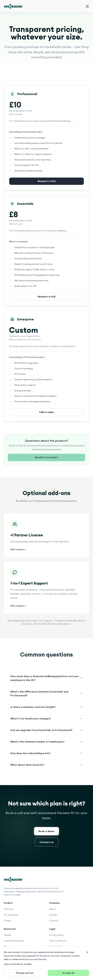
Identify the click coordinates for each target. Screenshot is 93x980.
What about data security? (46, 770)
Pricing (7, 920)
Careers (53, 915)
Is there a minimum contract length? (46, 712)
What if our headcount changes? (46, 723)
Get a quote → (18, 553)
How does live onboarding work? (46, 758)
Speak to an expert (46, 462)
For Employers (11, 915)
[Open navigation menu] (87, 6)
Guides (7, 935)
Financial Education (14, 941)
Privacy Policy (56, 935)
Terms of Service (58, 941)
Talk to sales (46, 416)
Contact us (47, 842)
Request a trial (47, 301)
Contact (54, 920)
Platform (9, 909)
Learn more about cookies (18, 964)
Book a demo (46, 831)
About (53, 909)
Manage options (25, 973)
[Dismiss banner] (87, 952)
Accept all (68, 973)
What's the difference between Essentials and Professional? (46, 698)
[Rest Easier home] (13, 6)
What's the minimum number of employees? (46, 746)
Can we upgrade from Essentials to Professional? (46, 735)
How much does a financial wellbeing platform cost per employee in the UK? (46, 683)
